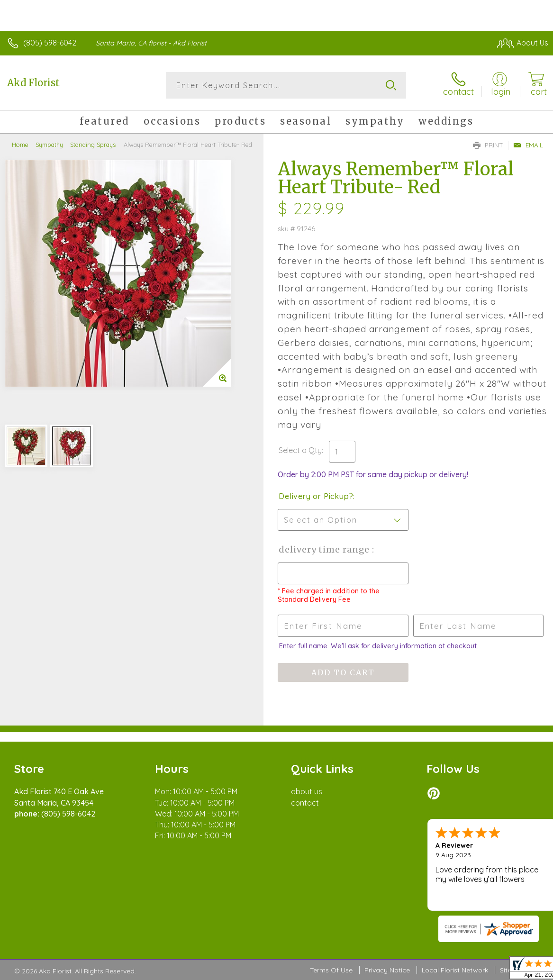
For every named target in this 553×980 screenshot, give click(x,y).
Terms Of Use (331, 970)
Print (488, 145)
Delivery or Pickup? (316, 496)
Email (528, 145)
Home (20, 145)
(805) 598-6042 (50, 43)
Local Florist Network (455, 970)
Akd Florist (33, 83)
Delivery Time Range (325, 549)
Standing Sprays (93, 145)
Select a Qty (300, 450)
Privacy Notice (387, 970)
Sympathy (49, 145)
